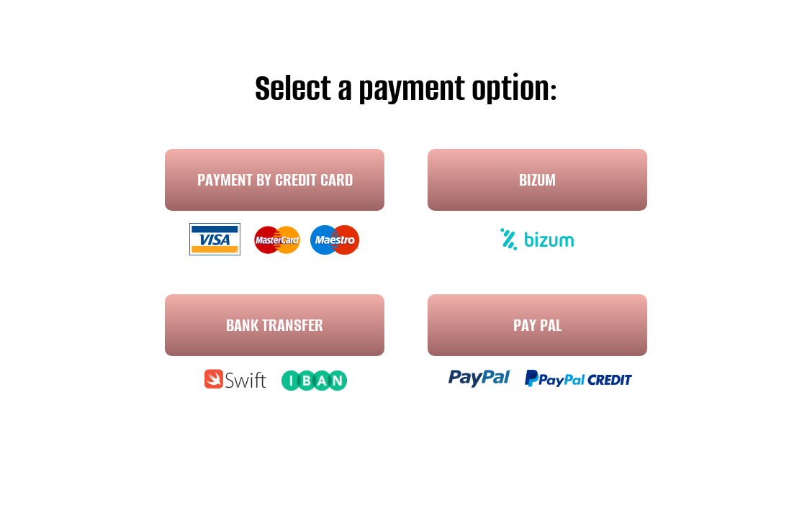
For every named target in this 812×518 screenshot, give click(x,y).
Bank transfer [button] (275, 325)
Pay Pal (537, 325)
